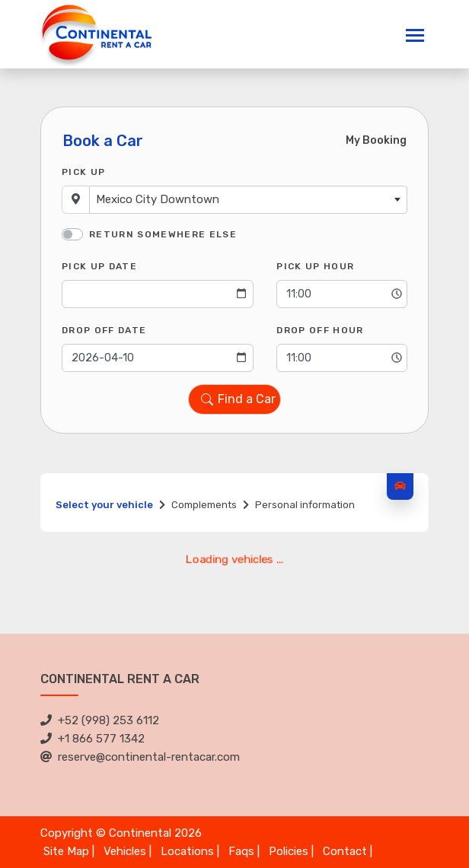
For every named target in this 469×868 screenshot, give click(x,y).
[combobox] (248, 200)
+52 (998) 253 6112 (100, 720)
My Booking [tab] (376, 140)
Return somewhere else (163, 234)
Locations (187, 851)
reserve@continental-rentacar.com (140, 757)
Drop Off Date (104, 330)
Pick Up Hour (315, 266)
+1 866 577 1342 (93, 739)
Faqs (241, 851)
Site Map (66, 851)
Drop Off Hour (320, 330)
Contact (345, 851)
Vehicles (125, 851)
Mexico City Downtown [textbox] (158, 199)
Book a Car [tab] (103, 141)
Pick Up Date (99, 266)
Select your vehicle (104, 505)
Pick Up (83, 172)
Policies (289, 851)
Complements (204, 505)
